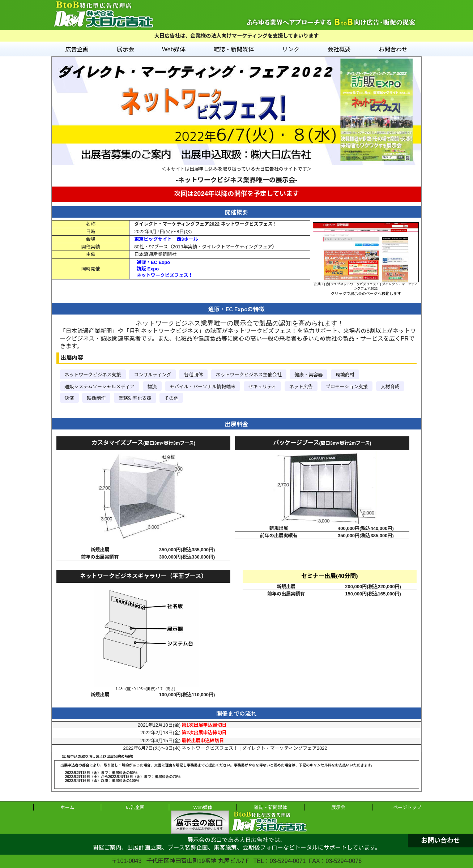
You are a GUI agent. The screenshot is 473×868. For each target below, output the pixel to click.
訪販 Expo (148, 269)
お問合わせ (393, 49)
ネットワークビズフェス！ (165, 275)
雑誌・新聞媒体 (234, 49)
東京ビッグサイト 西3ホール (166, 239)
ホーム (67, 807)
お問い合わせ (440, 841)
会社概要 (339, 49)
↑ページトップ (406, 807)
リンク (291, 49)
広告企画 (77, 49)
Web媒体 (174, 49)
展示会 (125, 49)
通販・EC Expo (153, 262)
